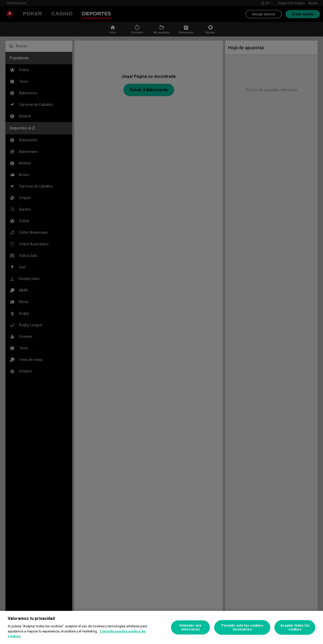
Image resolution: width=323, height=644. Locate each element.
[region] (162, 627)
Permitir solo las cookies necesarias (242, 627)
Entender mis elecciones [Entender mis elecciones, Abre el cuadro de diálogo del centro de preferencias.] (190, 627)
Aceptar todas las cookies (295, 627)
